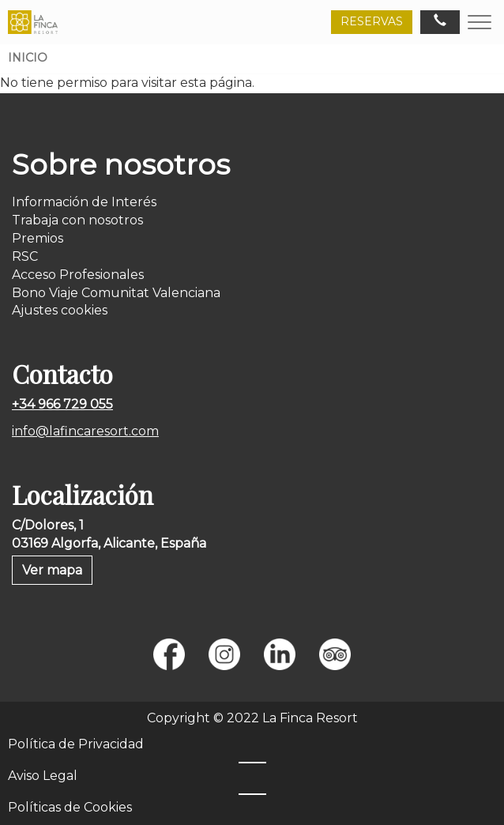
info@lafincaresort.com (85, 431)
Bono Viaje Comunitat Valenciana (116, 293)
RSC (25, 256)
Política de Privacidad (76, 744)
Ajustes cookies (60, 310)
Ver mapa (52, 570)
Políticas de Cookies (70, 807)
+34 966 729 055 (62, 404)
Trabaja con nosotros (77, 220)
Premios (38, 238)
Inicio (28, 58)
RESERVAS (372, 21)
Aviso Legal (43, 776)
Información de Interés (84, 202)
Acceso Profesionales (78, 275)
